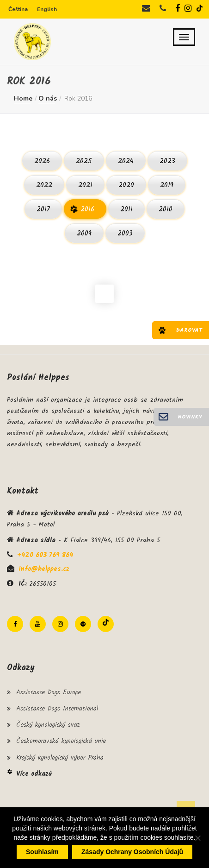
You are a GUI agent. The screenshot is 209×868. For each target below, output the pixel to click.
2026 (42, 161)
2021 (85, 185)
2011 (126, 209)
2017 (43, 209)
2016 (87, 209)
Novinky (190, 417)
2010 (166, 209)
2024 (126, 161)
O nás (48, 98)
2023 (167, 161)
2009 (84, 234)
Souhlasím (42, 852)
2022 (44, 185)
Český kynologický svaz (48, 725)
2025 (84, 161)
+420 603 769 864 (45, 555)
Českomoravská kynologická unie (61, 741)
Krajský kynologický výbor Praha (60, 758)
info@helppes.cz (44, 569)
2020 (126, 185)
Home (23, 98)
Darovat (189, 330)
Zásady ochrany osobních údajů (132, 852)
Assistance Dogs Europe (49, 692)
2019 (167, 185)
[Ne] (197, 838)
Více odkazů (34, 774)
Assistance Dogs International (57, 709)
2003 (125, 234)
